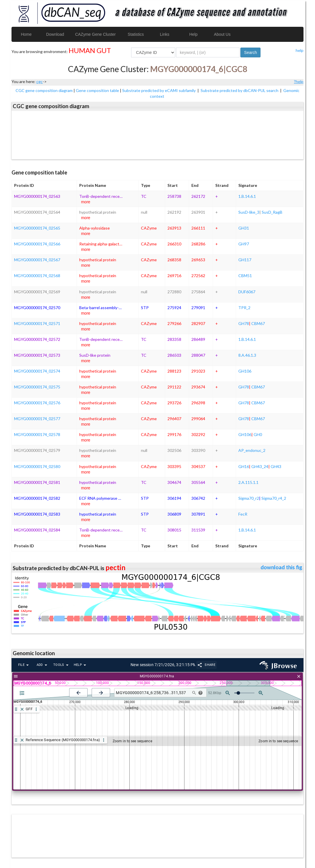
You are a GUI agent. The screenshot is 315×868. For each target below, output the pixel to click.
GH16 (244, 466)
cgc (39, 81)
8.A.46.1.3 (247, 355)
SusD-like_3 (249, 212)
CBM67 (258, 323)
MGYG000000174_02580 (37, 466)
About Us (222, 34)
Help (194, 34)
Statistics (136, 34)
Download (55, 34)
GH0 (258, 434)
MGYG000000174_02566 (37, 244)
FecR (243, 514)
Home (26, 34)
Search (250, 52)
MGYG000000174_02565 (37, 228)
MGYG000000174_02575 (37, 387)
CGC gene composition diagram (44, 90)
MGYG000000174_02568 (37, 276)
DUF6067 (247, 292)
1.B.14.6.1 (247, 196)
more (86, 202)
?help (299, 81)
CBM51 (245, 276)
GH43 (276, 466)
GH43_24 (260, 466)
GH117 (245, 260)
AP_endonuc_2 (252, 450)
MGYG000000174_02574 (37, 371)
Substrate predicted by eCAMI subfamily (159, 90)
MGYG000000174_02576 (37, 403)
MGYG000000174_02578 (37, 434)
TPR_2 (244, 308)
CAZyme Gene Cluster (96, 34)
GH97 (244, 244)
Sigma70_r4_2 (274, 498)
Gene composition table (97, 90)
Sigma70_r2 (249, 498)
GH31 (244, 228)
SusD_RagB (272, 212)
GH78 (244, 323)
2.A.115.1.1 (248, 482)
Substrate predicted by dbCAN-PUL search (240, 90)
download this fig (281, 567)
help (300, 50)
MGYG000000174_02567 (37, 260)
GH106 (245, 371)
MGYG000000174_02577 (37, 419)
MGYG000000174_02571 (37, 323)
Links (165, 34)
